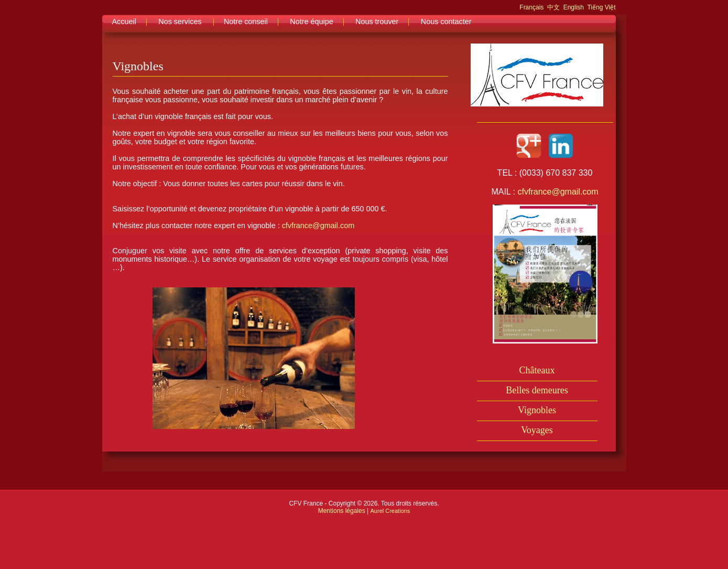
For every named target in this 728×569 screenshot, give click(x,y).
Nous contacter (446, 22)
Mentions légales (342, 511)
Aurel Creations (390, 511)
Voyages (537, 430)
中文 (553, 7)
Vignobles (537, 410)
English (574, 7)
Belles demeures (537, 390)
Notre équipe (311, 22)
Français (531, 7)
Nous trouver (377, 22)
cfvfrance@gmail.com (318, 226)
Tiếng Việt (601, 7)
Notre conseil (246, 22)
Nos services (180, 22)
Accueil (124, 22)
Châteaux (537, 370)
